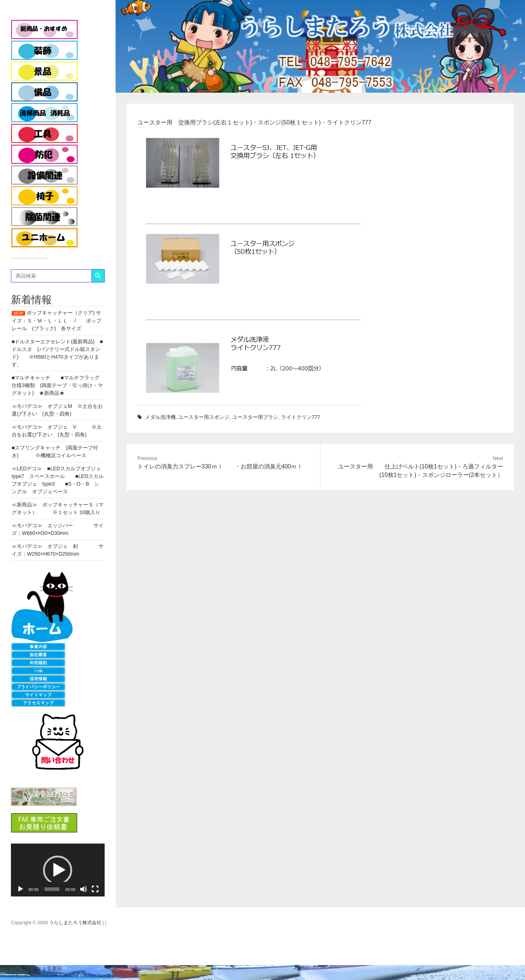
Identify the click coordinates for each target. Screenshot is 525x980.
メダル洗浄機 (160, 417)
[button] (58, 870)
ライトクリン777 (301, 417)
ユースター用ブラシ (255, 417)
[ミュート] (83, 889)
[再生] (20, 889)
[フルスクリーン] (95, 889)
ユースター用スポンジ (204, 417)
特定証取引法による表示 (31, 969)
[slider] (52, 889)
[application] (58, 870)
